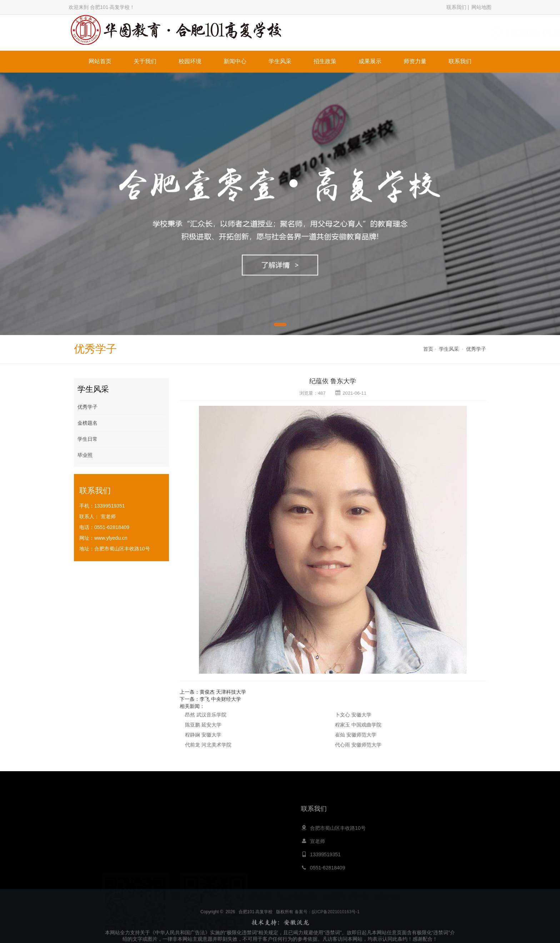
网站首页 (100, 61)
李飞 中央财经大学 (220, 699)
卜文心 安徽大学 (353, 715)
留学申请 (359, 895)
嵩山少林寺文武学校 (298, 895)
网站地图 (481, 7)
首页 (428, 349)
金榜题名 (87, 423)
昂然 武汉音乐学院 (206, 715)
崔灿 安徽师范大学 (356, 735)
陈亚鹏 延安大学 (203, 725)
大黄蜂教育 (202, 895)
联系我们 (456, 7)
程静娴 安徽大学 (203, 735)
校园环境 (190, 61)
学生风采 (280, 61)
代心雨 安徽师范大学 (358, 745)
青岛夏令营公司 (257, 895)
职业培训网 (334, 895)
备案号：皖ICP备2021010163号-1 (327, 935)
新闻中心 (235, 61)
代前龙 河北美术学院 (208, 745)
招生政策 (325, 61)
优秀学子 (476, 349)
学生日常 (87, 439)
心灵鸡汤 (227, 895)
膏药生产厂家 (387, 895)
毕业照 (85, 455)
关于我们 (145, 61)
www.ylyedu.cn (111, 538)
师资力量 (415, 61)
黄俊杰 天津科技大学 (223, 692)
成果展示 (370, 61)
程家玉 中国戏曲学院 (358, 725)
